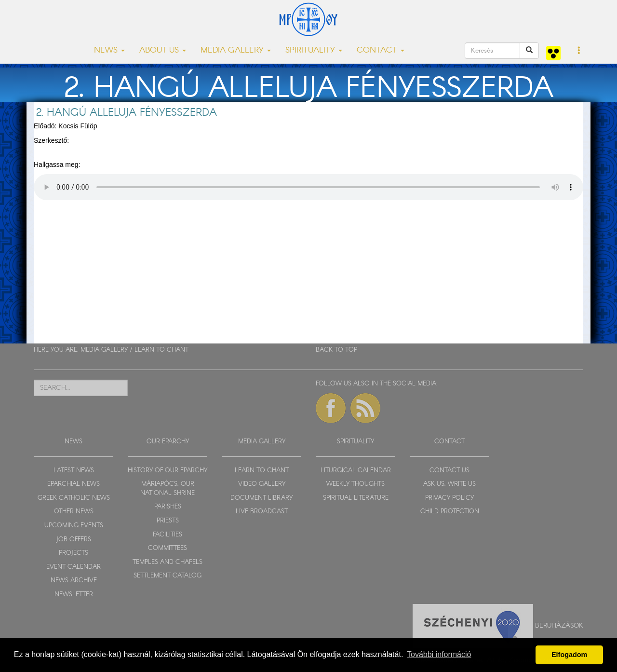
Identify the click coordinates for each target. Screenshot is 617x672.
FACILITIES (168, 535)
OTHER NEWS (74, 512)
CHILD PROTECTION (450, 512)
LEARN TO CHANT (161, 350)
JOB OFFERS (74, 540)
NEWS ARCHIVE (74, 581)
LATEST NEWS (74, 471)
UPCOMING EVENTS (74, 526)
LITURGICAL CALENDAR (356, 471)
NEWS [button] (109, 50)
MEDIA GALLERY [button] (236, 50)
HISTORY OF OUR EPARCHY (168, 471)
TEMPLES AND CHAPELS (168, 562)
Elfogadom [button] (569, 655)
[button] (579, 51)
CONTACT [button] (381, 50)
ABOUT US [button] (163, 50)
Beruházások (559, 626)
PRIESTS (168, 521)
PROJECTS (74, 553)
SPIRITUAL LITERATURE (356, 498)
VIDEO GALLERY (262, 484)
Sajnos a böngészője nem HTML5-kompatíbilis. (308, 187)
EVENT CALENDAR (74, 567)
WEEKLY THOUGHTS (355, 484)
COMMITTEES (168, 548)
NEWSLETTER (74, 595)
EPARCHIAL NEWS (74, 484)
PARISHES (168, 507)
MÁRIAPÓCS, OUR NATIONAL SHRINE (168, 489)
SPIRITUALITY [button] (314, 50)
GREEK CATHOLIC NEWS (74, 498)
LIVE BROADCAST (262, 512)
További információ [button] (439, 654)
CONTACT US (449, 471)
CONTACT (449, 442)
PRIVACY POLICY (449, 498)
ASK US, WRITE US (449, 484)
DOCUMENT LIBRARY (262, 498)
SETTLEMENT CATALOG (168, 576)
